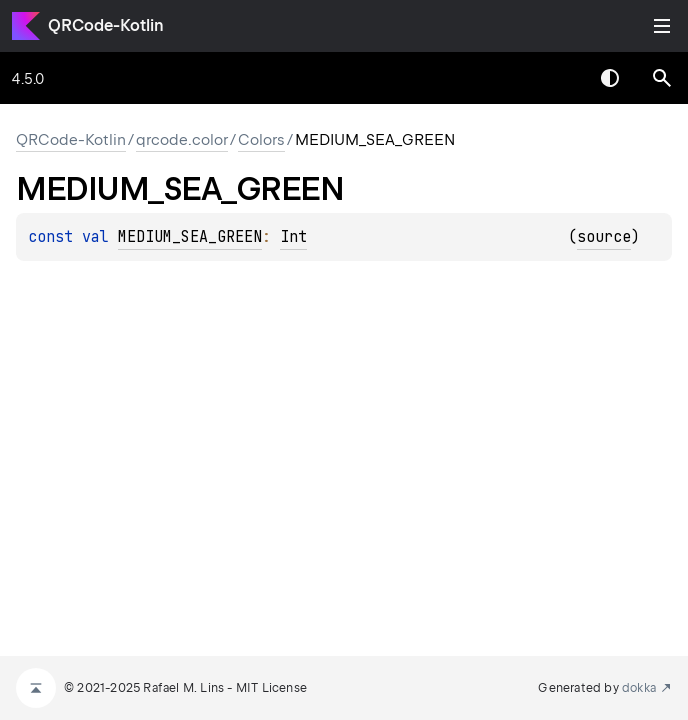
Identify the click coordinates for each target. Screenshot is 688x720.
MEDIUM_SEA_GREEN (190, 237)
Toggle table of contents (662, 26)
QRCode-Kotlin (106, 25)
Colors (261, 140)
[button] (662, 78)
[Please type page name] (662, 78)
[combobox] (558, 78)
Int (293, 237)
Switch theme (610, 78)
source (604, 237)
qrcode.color (182, 140)
